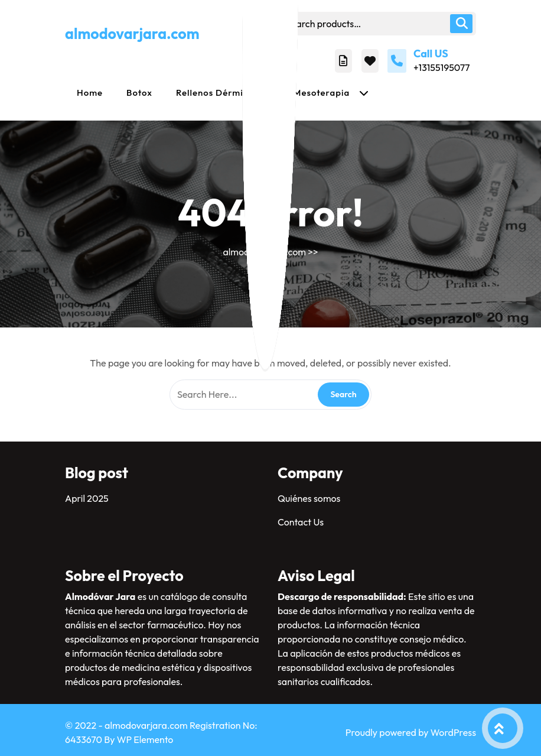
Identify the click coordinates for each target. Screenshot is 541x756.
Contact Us (301, 522)
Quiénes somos (309, 498)
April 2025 (87, 498)
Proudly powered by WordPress (411, 732)
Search (461, 24)
